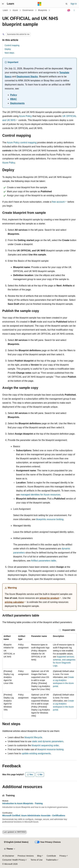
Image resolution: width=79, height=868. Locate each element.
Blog (39, 856)
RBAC (14, 99)
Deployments (17, 103)
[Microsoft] (39, 4)
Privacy (63, 856)
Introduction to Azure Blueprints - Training (22, 803)
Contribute (51, 856)
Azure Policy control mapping (22, 143)
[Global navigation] (3, 4)
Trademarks (51, 860)
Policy (14, 95)
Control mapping (12, 45)
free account (58, 202)
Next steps (9, 53)
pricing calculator (14, 602)
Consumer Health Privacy (14, 860)
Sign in (74, 4)
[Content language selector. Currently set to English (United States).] (16, 842)
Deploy (8, 49)
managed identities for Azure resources (40, 495)
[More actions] (74, 10)
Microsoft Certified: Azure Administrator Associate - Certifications (34, 815)
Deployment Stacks (27, 77)
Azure (15, 10)
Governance (28, 10)
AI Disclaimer (8, 856)
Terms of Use (36, 860)
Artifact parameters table (44, 561)
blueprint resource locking (50, 749)
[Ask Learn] (69, 10)
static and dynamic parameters (48, 741)
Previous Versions (26, 856)
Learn (5, 10)
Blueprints (43, 10)
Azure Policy (25, 116)
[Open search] (67, 4)
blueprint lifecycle (33, 737)
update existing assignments (36, 753)
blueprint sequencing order (45, 745)
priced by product (49, 598)
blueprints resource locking (50, 519)
